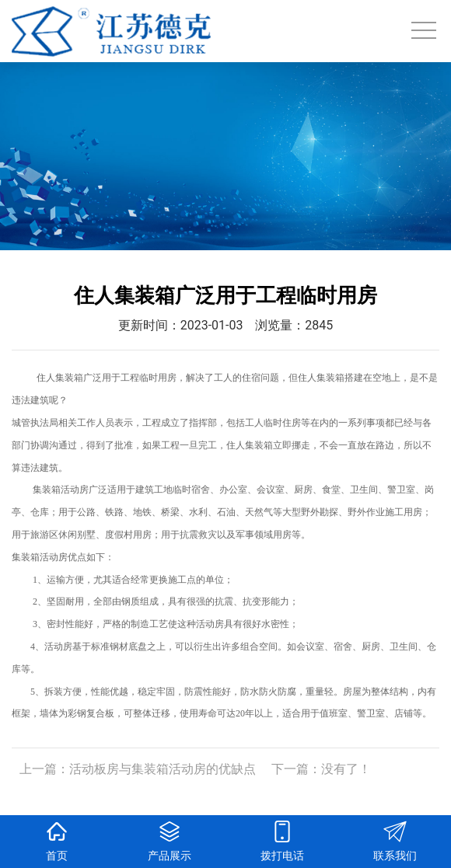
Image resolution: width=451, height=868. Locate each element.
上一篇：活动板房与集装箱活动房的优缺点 (138, 769)
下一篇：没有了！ (321, 769)
